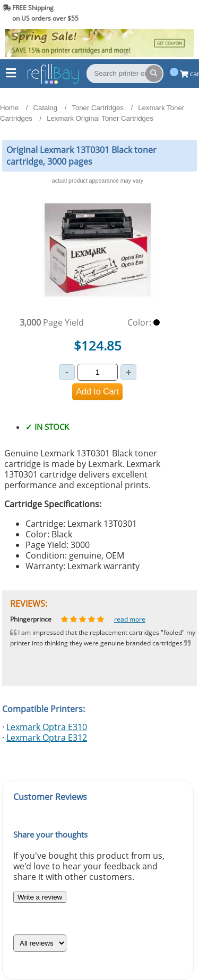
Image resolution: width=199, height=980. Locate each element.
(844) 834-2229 (169, 13)
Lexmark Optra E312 (47, 738)
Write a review (40, 897)
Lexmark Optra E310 (47, 727)
